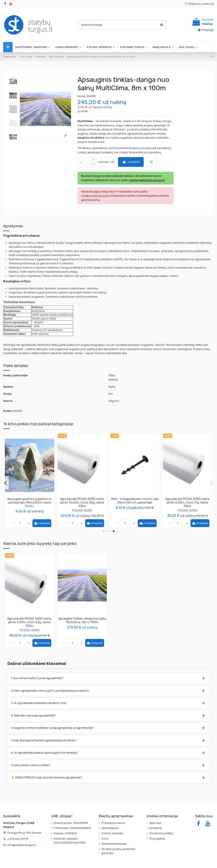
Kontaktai (156, 828)
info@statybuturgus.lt (22, 845)
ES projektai (157, 839)
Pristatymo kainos (113, 823)
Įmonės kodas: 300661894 (71, 823)
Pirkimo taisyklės (112, 833)
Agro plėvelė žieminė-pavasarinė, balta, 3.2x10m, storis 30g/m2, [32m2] (135, 503)
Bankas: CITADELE (65, 833)
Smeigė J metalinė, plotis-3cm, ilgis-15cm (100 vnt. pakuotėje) (188, 501)
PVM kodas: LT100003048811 (72, 828)
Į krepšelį (131, 162)
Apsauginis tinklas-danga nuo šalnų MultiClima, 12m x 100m (82, 620)
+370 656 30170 (18, 839)
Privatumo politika (161, 833)
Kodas (82, 96)
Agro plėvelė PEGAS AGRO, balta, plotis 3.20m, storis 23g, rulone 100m (29, 622)
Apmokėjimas (110, 828)
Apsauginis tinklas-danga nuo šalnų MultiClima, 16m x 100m (82, 501)
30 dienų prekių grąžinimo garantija (118, 851)
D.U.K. (105, 839)
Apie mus (155, 823)
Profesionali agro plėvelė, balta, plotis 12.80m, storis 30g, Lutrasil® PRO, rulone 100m (29, 503)
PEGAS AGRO (30, 630)
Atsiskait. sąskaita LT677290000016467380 (70, 841)
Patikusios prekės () (199, 4)
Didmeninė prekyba (114, 844)
